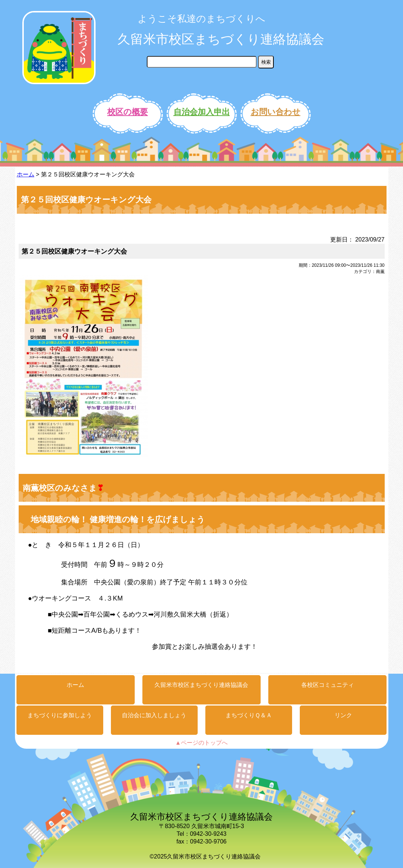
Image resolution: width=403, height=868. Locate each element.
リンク (343, 715)
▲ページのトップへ (202, 743)
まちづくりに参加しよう (60, 715)
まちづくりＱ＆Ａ (249, 715)
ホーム (26, 174)
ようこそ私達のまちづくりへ (201, 19)
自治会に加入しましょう (154, 715)
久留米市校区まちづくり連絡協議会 (221, 39)
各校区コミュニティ (328, 685)
